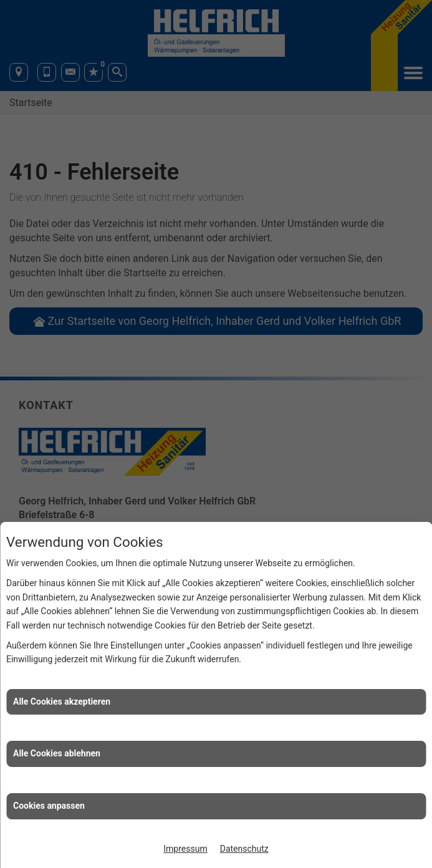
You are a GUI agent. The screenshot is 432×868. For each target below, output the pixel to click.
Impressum (185, 849)
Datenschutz (244, 849)
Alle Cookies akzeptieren (62, 702)
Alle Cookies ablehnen (57, 753)
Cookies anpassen (49, 806)
